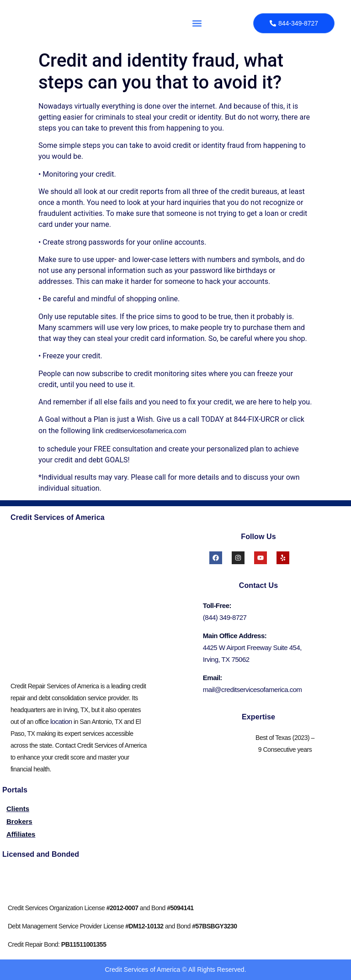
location (61, 721)
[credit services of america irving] (82, 600)
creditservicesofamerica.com (146, 431)
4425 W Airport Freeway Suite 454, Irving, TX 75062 (252, 653)
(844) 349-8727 (225, 617)
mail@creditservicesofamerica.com (253, 689)
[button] (197, 23)
